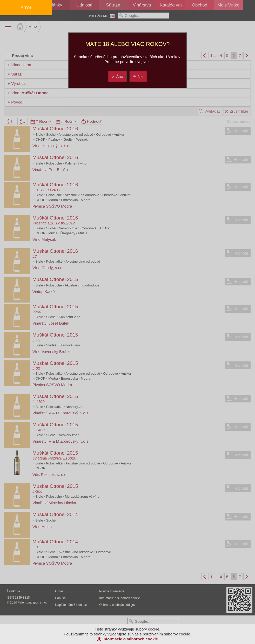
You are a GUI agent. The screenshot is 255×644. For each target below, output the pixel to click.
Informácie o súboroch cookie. (131, 639)
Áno (117, 76)
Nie (138, 76)
